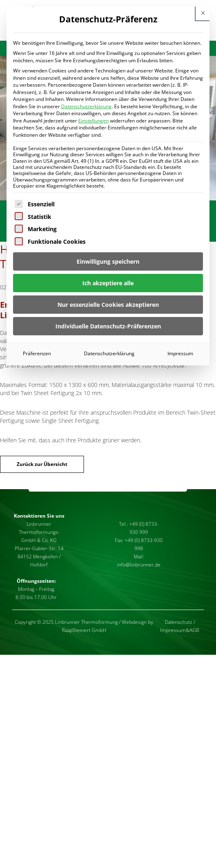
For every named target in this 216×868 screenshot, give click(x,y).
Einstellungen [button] (94, 121)
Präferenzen (37, 353)
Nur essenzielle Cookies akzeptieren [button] (108, 305)
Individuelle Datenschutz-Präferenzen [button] (108, 326)
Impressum (180, 353)
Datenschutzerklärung (86, 106)
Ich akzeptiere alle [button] (108, 283)
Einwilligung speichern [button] (108, 261)
